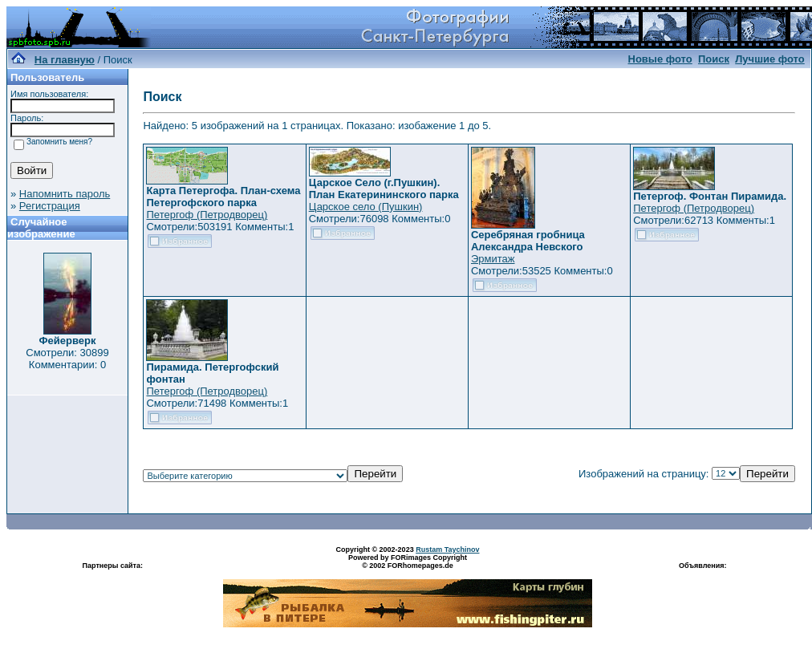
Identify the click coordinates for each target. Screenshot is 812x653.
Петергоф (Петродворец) (207, 215)
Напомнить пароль (65, 194)
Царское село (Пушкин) (366, 207)
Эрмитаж (493, 259)
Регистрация (50, 206)
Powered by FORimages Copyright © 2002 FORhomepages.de (408, 562)
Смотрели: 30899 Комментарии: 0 (67, 359)
